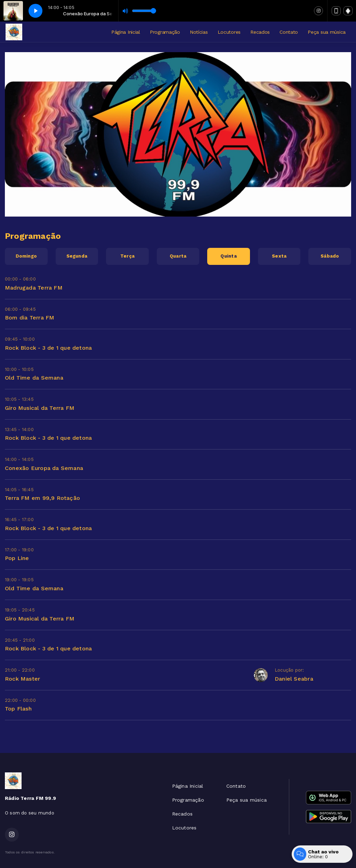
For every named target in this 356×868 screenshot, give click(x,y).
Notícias (199, 32)
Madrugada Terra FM (34, 288)
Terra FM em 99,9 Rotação (42, 498)
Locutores (229, 32)
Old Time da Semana (34, 378)
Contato (289, 32)
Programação (165, 32)
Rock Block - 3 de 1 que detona (48, 348)
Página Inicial (126, 32)
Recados (260, 32)
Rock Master (22, 679)
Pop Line (17, 558)
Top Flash (18, 709)
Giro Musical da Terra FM (40, 408)
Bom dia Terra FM (30, 318)
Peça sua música (327, 32)
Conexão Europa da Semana (44, 468)
